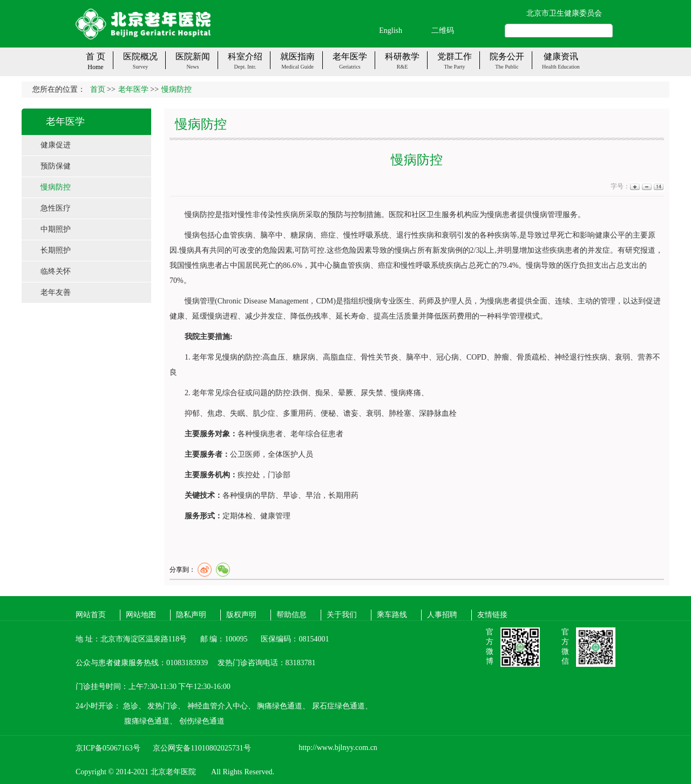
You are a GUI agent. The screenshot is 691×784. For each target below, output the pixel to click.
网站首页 (91, 615)
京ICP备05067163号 (108, 748)
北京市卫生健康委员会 (564, 13)
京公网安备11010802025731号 (202, 748)
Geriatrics (350, 67)
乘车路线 (392, 615)
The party (454, 67)
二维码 (443, 31)
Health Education (561, 67)
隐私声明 (191, 615)
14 (658, 187)
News (193, 67)
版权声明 (241, 615)
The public (507, 67)
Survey (140, 67)
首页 (98, 89)
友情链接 (492, 615)
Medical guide (297, 67)
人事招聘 (442, 615)
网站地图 (141, 615)
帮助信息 (292, 615)
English (391, 31)
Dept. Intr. (245, 67)
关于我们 (342, 615)
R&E (402, 67)
